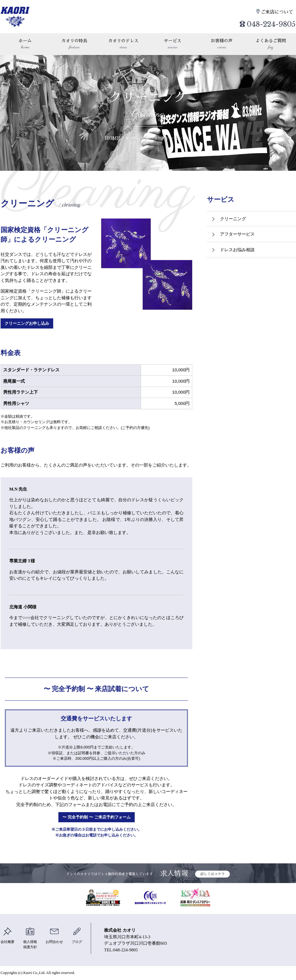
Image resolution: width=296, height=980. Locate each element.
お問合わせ (57, 936)
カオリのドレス (123, 45)
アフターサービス (237, 234)
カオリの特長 (74, 45)
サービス (173, 45)
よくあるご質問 (271, 45)
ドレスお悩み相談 (237, 250)
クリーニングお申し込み (29, 324)
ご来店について (278, 12)
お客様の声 (222, 45)
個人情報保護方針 (32, 939)
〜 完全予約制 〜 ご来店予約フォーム (97, 818)
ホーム (25, 45)
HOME (113, 138)
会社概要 (8, 936)
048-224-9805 (261, 22)
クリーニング (174, 138)
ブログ (81, 936)
